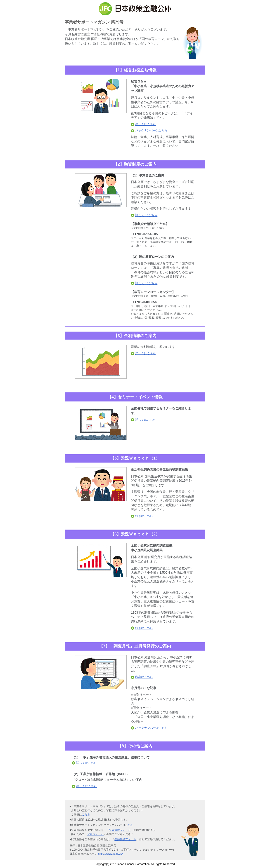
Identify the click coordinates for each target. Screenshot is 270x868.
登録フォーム (95, 834)
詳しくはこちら (143, 124)
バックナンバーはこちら (149, 130)
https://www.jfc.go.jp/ (110, 854)
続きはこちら (142, 516)
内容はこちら (142, 677)
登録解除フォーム (120, 830)
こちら (86, 814)
